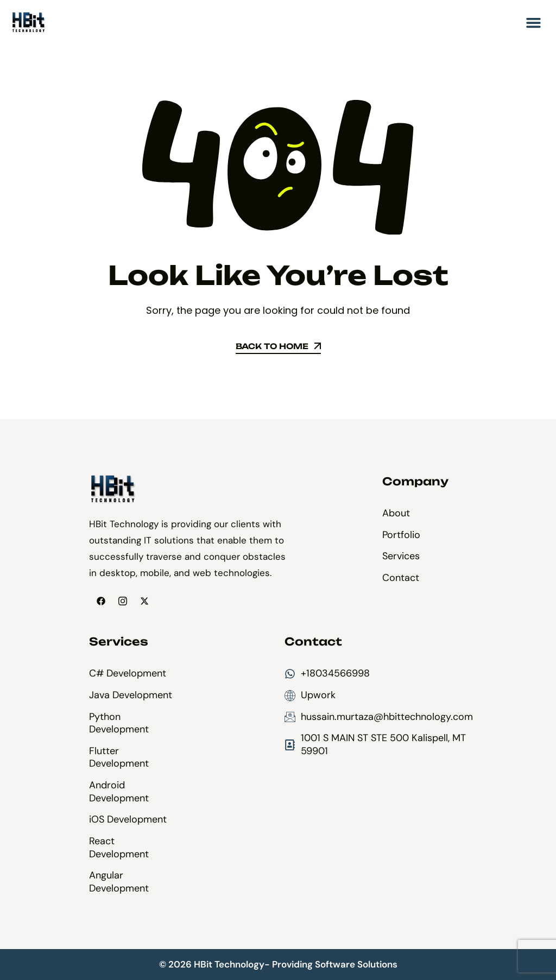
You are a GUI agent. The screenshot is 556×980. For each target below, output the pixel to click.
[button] (534, 23)
